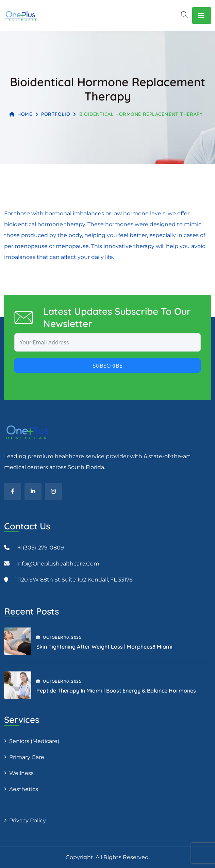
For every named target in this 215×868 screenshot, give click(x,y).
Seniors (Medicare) (34, 741)
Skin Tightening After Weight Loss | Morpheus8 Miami (104, 647)
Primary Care (27, 757)
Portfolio (56, 114)
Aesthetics (24, 789)
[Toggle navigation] (202, 15)
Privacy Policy (28, 820)
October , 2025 (59, 637)
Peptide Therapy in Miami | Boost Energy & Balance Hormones (116, 691)
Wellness (21, 773)
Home (21, 114)
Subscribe (108, 366)
